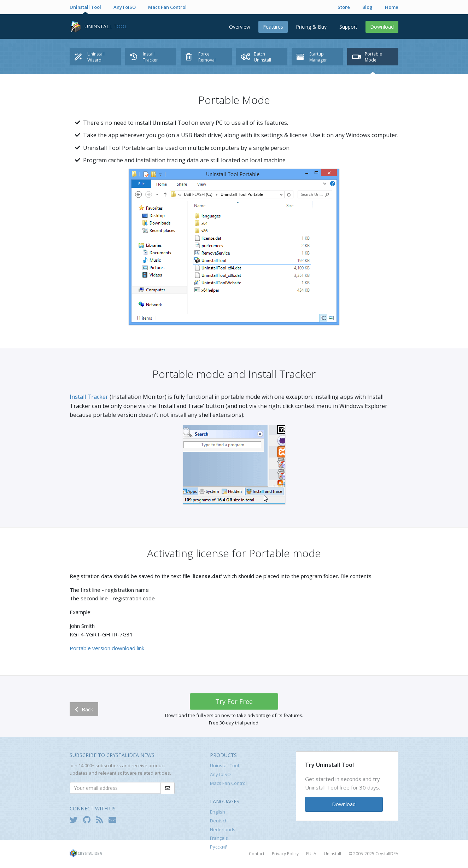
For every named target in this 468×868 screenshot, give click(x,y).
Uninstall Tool (85, 7)
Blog (367, 7)
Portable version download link (107, 648)
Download (382, 27)
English (218, 812)
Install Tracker (89, 397)
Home (392, 7)
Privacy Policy (285, 854)
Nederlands (223, 829)
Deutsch (219, 821)
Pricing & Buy (311, 27)
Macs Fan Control (167, 7)
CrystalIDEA (387, 854)
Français (219, 838)
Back (84, 709)
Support (348, 27)
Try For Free (234, 701)
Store (344, 7)
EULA (311, 854)
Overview (240, 27)
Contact (257, 854)
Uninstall (332, 854)
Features (273, 27)
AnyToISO (125, 7)
